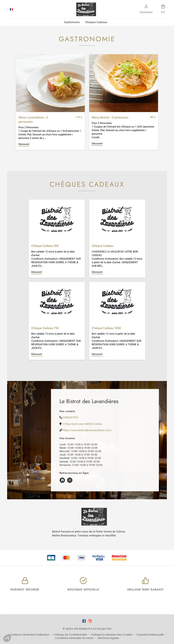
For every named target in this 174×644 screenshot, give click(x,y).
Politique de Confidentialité (71, 635)
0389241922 (71, 418)
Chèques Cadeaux (96, 22)
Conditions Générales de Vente (75, 638)
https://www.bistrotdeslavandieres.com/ (87, 430)
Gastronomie (72, 22)
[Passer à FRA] (11, 9)
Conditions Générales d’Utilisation (29, 635)
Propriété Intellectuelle (151, 635)
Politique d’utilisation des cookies (112, 635)
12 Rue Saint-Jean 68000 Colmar (82, 424)
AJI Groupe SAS (102, 629)
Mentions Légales (108, 638)
